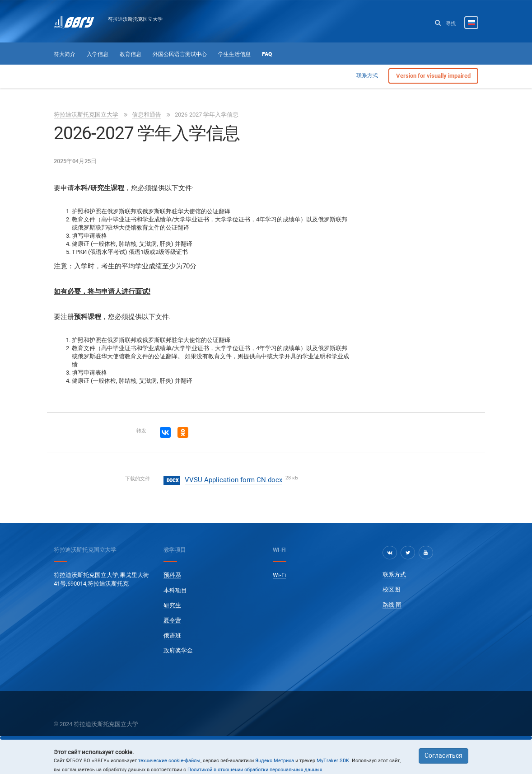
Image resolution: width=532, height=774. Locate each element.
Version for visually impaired (433, 76)
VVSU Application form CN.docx (233, 480)
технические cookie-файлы (169, 761)
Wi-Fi (279, 575)
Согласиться (443, 755)
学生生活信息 (234, 54)
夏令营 (172, 620)
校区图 (391, 589)
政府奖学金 (178, 650)
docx (173, 481)
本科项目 (175, 590)
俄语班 (172, 636)
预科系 (172, 575)
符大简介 (65, 54)
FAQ (267, 54)
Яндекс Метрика (275, 761)
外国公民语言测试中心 (180, 54)
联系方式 (367, 75)
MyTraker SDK (333, 761)
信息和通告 (147, 115)
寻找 (445, 23)
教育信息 (131, 54)
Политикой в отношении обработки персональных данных (255, 770)
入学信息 (98, 54)
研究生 (172, 605)
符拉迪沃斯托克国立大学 (135, 19)
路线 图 (392, 605)
